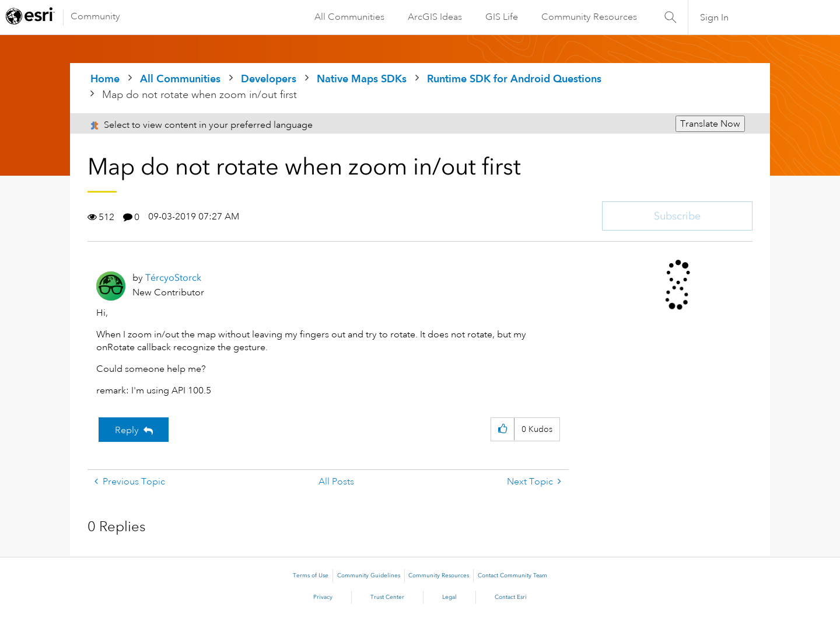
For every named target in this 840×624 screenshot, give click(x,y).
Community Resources (589, 17)
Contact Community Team (512, 576)
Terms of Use (311, 576)
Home (105, 79)
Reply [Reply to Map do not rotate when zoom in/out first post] (127, 430)
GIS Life (502, 17)
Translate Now (710, 124)
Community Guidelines (369, 576)
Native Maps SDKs (362, 79)
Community (95, 16)
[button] (503, 429)
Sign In (714, 18)
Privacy (323, 597)
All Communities (349, 17)
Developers (269, 79)
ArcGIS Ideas (435, 17)
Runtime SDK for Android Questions (514, 79)
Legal (449, 597)
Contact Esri (511, 597)
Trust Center (387, 597)
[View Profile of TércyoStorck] (173, 278)
